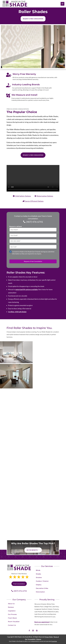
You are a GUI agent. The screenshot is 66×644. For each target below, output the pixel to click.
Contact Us (12, 625)
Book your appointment (42, 622)
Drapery (39, 585)
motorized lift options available (27, 290)
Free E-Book (12, 618)
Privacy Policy (49, 637)
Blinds (38, 570)
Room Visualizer (14, 622)
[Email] (33, 235)
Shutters (39, 577)
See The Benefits (32, 550)
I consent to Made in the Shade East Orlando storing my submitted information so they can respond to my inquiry (33, 253)
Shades (38, 574)
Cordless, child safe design (17, 312)
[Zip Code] (33, 247)
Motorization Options (45, 196)
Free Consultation (19, 584)
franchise (54, 641)
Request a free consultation (33, 19)
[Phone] (33, 241)
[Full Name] (33, 230)
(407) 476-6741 (35, 222)
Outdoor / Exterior (42, 581)
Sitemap (39, 639)
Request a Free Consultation (33, 155)
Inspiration (12, 611)
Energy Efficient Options (34, 201)
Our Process (12, 614)
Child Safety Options (23, 196)
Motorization (40, 592)
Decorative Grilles (42, 588)
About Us (11, 604)
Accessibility (32, 639)
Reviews (11, 607)
